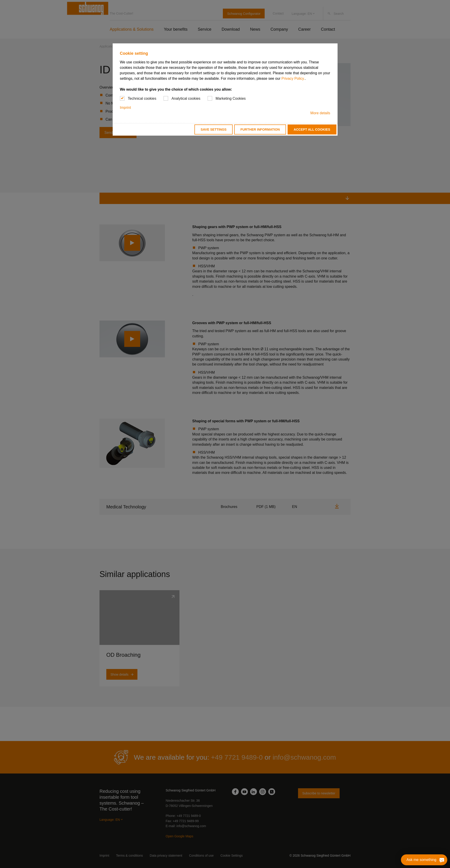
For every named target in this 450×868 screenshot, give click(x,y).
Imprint (126, 108)
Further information (260, 129)
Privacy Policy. (293, 78)
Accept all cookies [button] (312, 129)
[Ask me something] (442, 860)
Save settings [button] (214, 129)
